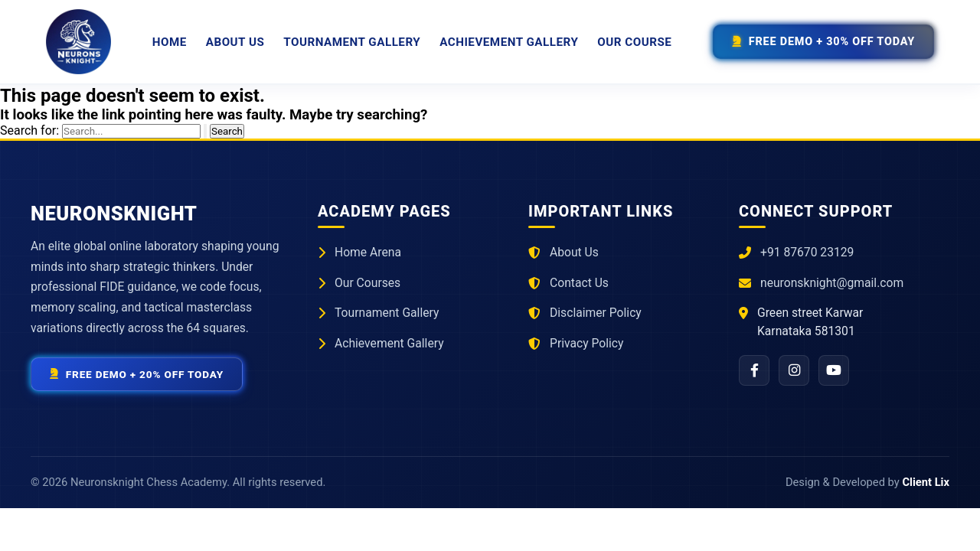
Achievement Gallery (509, 42)
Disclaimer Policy (596, 313)
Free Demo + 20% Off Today (137, 374)
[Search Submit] (205, 131)
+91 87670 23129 (807, 252)
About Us (235, 42)
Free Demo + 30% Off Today (823, 42)
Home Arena (368, 252)
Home (170, 42)
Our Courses (367, 283)
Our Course (634, 42)
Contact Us (579, 283)
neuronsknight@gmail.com (832, 283)
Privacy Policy (586, 343)
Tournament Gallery (352, 42)
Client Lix (926, 482)
